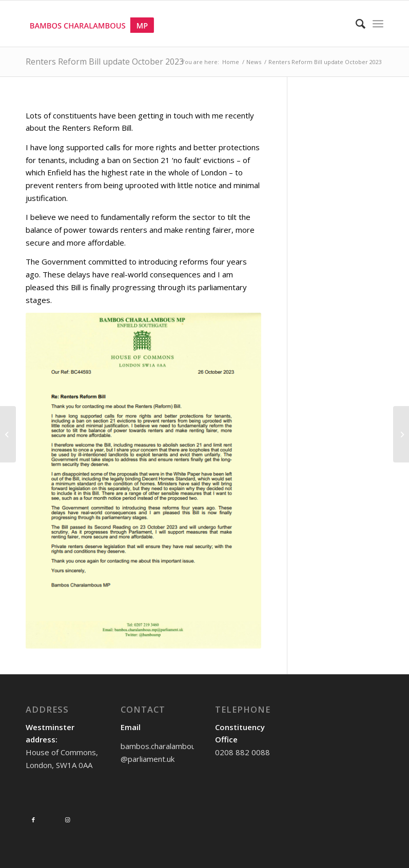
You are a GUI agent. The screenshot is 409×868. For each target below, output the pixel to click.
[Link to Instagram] (67, 820)
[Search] (355, 24)
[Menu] (378, 24)
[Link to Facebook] (33, 820)
